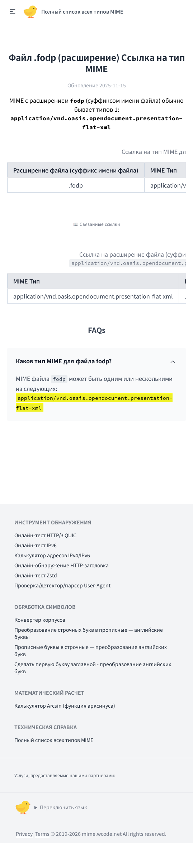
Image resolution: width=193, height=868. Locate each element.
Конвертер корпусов (40, 620)
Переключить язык (63, 807)
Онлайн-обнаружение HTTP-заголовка (62, 565)
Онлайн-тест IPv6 (36, 545)
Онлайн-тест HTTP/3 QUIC (45, 535)
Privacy (24, 834)
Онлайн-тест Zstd (36, 575)
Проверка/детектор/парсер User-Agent (62, 585)
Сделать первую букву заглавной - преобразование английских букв (93, 668)
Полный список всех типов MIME (54, 740)
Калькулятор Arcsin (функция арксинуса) (65, 705)
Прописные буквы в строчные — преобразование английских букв (91, 650)
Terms (42, 834)
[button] (13, 11)
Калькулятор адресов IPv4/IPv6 (52, 555)
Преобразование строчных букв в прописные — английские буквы (89, 633)
